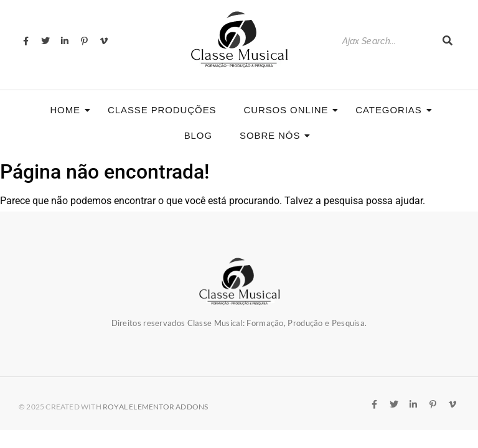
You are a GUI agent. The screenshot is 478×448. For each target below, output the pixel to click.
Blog (198, 135)
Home (69, 110)
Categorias (392, 110)
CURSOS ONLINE (289, 110)
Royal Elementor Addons (155, 407)
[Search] (386, 41)
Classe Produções (162, 110)
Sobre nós (274, 135)
